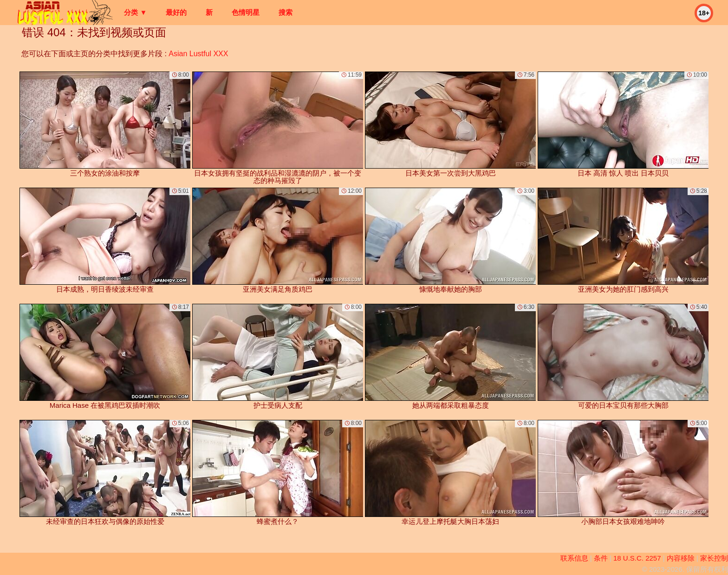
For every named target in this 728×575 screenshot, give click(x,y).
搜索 (286, 12)
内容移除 (681, 558)
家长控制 (714, 558)
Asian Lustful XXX (198, 54)
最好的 (176, 12)
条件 (601, 558)
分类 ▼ (135, 12)
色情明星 (246, 12)
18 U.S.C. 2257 (637, 558)
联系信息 (574, 558)
